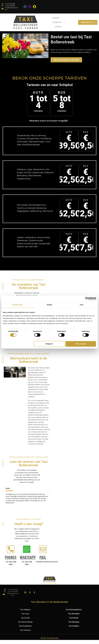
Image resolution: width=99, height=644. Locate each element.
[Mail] (43, 553)
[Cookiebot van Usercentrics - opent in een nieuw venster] (87, 299)
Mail (43, 562)
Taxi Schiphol (74, 630)
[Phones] (11, 553)
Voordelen (58, 26)
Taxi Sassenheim (25, 630)
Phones (11, 562)
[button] (5, 500)
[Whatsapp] (27, 553)
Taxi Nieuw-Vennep (25, 626)
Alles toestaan (81, 344)
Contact (59, 31)
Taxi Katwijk (74, 622)
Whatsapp (28, 562)
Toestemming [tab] (17, 305)
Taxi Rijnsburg (74, 626)
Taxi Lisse (25, 618)
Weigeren (49, 344)
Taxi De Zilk (25, 622)
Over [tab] (82, 305)
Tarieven (57, 21)
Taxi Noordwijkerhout (74, 614)
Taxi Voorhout (25, 634)
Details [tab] (50, 305)
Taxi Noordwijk (74, 618)
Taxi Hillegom (25, 614)
